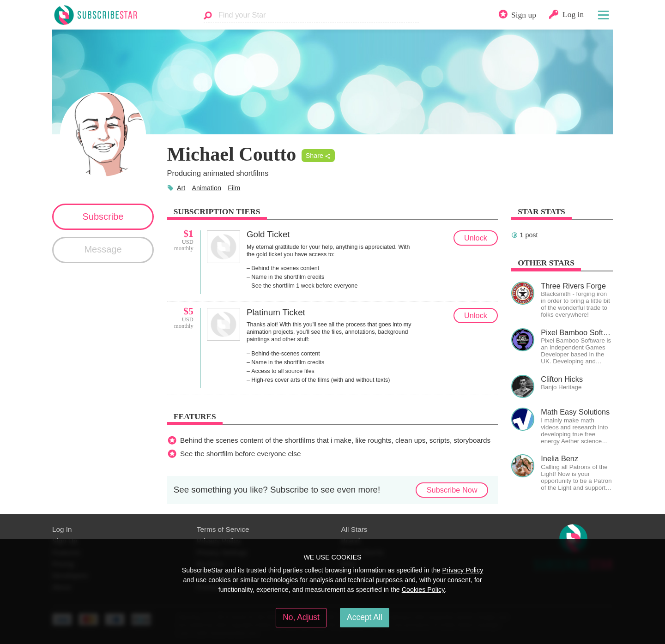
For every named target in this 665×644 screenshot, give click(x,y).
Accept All (365, 617)
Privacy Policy (462, 570)
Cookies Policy (423, 590)
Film (234, 188)
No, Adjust (301, 617)
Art (181, 188)
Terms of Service (223, 529)
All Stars (354, 529)
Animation (206, 188)
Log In (62, 529)
